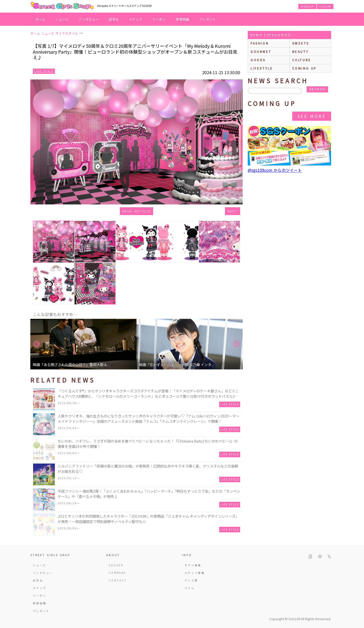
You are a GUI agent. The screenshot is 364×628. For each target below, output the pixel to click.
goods (258, 60)
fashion (260, 43)
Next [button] (236, 344)
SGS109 (116, 565)
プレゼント (208, 19)
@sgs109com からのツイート (275, 170)
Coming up (304, 68)
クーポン (159, 19)
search (317, 89)
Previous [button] (37, 344)
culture (302, 60)
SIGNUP (307, 6)
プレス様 (191, 580)
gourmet (261, 51)
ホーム (40, 19)
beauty (301, 51)
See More (312, 116)
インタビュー (89, 19)
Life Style (44, 71)
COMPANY (118, 573)
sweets (301, 43)
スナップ (136, 19)
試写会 (114, 19)
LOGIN (325, 6)
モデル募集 (193, 565)
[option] (83, 344)
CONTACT (118, 580)
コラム (190, 588)
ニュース (62, 19)
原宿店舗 (183, 19)
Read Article (136, 211)
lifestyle (262, 68)
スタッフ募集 (195, 573)
